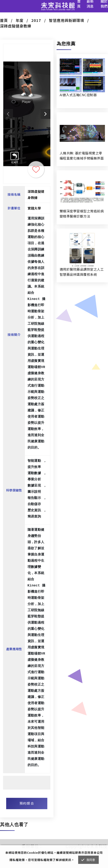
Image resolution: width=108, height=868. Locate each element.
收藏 (36, 169)
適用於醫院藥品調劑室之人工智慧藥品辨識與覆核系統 (82, 272)
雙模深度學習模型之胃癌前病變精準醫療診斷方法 (82, 214)
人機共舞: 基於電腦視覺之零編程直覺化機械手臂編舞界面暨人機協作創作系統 (82, 156)
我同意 (91, 860)
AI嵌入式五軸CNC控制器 (78, 95)
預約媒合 (27, 803)
